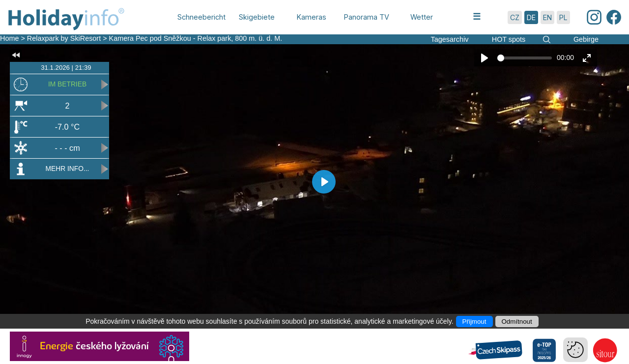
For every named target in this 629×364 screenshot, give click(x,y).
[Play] (485, 58)
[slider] (525, 58)
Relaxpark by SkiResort (64, 38)
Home (9, 38)
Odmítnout (517, 322)
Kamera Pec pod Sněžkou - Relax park (170, 38)
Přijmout (474, 322)
